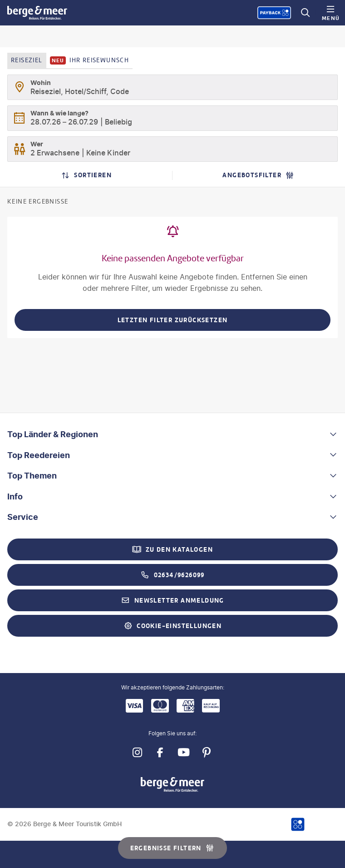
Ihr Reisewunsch (90, 60)
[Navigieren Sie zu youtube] (183, 753)
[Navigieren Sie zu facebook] (160, 753)
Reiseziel (27, 60)
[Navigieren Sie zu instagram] (137, 753)
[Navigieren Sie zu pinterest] (206, 753)
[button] (172, 434)
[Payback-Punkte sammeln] (274, 13)
